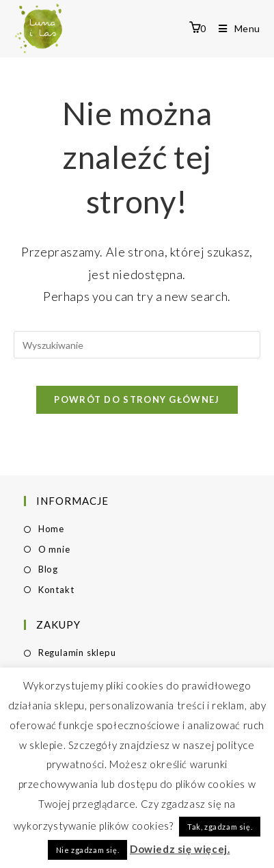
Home (51, 529)
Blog (48, 569)
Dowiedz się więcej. (180, 849)
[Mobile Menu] (234, 28)
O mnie (54, 549)
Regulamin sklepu (77, 653)
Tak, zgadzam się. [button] (220, 827)
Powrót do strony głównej (137, 399)
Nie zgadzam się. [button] (88, 850)
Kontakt (56, 590)
